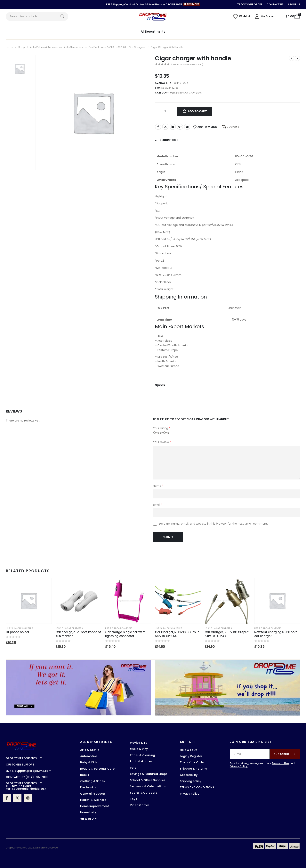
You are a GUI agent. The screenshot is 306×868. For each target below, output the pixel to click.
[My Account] (266, 16)
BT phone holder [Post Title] (17, 632)
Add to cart (197, 111)
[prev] (292, 58)
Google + (180, 127)
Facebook (158, 127)
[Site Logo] (153, 16)
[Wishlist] (242, 16)
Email (187, 127)
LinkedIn (173, 127)
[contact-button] (285, 754)
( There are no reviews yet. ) (187, 65)
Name (158, 486)
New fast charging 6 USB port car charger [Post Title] (276, 634)
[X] (17, 798)
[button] (192, 4)
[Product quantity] (165, 111)
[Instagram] (28, 798)
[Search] (62, 16)
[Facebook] (7, 798)
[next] (297, 58)
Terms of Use (280, 763)
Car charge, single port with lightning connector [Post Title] (125, 634)
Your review (162, 442)
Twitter (165, 127)
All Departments (153, 32)
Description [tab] (169, 140)
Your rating (162, 428)
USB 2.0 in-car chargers (186, 93)
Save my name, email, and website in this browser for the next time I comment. (213, 524)
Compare (233, 127)
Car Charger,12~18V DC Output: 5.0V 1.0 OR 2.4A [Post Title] (177, 634)
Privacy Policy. (239, 766)
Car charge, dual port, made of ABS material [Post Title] (78, 634)
